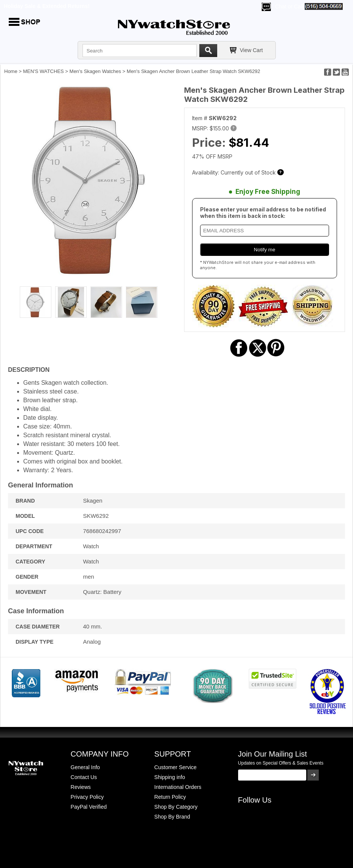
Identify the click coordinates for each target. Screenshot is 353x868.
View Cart (251, 50)
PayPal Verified (89, 807)
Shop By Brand (172, 817)
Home (11, 71)
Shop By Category (176, 807)
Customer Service (176, 767)
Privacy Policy (87, 797)
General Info (85, 767)
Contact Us (84, 777)
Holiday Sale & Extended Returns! (47, 6)
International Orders (178, 787)
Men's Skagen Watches (95, 71)
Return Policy (170, 797)
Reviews (81, 787)
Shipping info (170, 777)
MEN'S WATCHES (44, 71)
